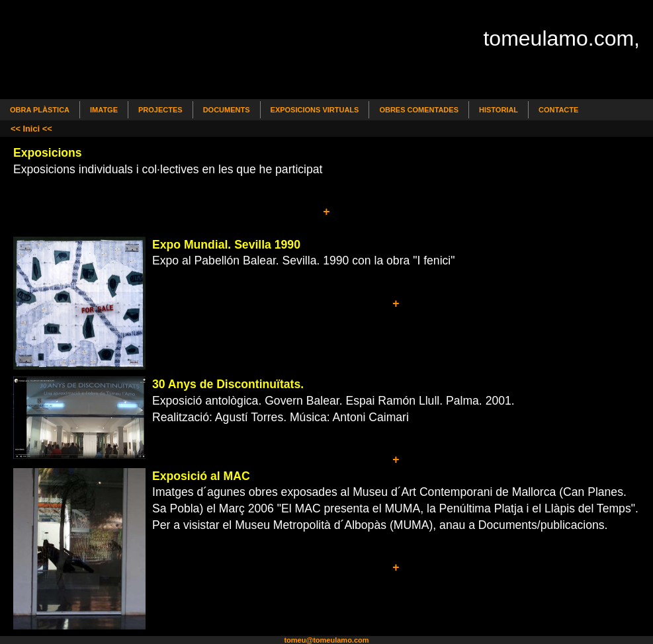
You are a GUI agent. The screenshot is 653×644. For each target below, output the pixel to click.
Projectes (160, 110)
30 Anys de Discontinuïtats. (228, 384)
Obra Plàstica (40, 110)
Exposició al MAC (201, 476)
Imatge (104, 110)
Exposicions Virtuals (315, 110)
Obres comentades (419, 110)
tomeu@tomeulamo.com (326, 640)
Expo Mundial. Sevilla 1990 (226, 245)
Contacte (558, 110)
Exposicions (48, 153)
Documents (227, 110)
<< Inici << (31, 129)
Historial (499, 110)
